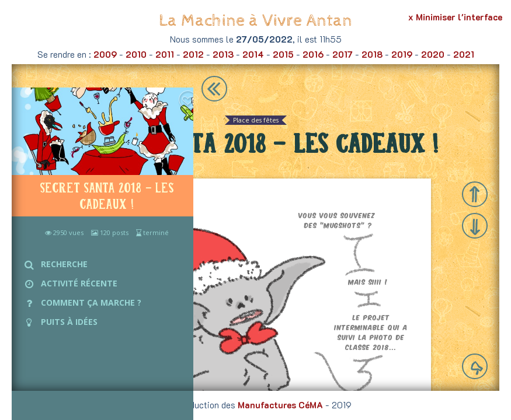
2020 (433, 54)
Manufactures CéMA (280, 405)
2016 (313, 54)
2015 (283, 54)
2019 (402, 54)
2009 (105, 54)
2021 (464, 54)
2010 (136, 54)
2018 (372, 54)
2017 (343, 54)
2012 (193, 54)
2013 (223, 54)
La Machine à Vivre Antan (255, 21)
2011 (165, 54)
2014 (253, 54)
